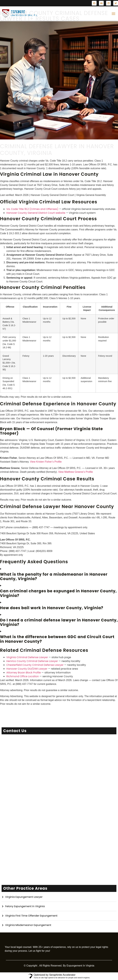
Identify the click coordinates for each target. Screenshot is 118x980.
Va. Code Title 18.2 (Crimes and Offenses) (32, 209)
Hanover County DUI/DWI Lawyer (27, 669)
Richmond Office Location (23, 676)
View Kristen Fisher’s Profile (46, 462)
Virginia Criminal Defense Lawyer (27, 657)
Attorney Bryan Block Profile (24, 673)
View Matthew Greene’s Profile (75, 472)
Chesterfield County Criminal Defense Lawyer (35, 665)
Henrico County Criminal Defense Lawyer (32, 661)
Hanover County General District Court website (36, 213)
